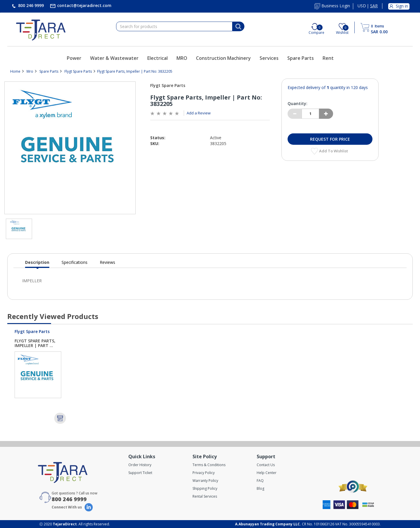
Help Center (267, 473)
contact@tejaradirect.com (84, 5)
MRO (182, 58)
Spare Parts (301, 58)
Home (15, 71)
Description (37, 264)
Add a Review (199, 113)
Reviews (107, 262)
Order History (140, 465)
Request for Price (330, 139)
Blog (260, 488)
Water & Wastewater (114, 58)
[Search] (238, 27)
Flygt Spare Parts (78, 71)
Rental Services (205, 496)
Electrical (157, 58)
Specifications (75, 262)
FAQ (260, 481)
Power (74, 58)
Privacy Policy (204, 473)
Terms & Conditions (209, 465)
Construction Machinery (223, 58)
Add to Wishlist (334, 151)
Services (269, 58)
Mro (30, 71)
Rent (328, 58)
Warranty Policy (205, 481)
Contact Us (266, 465)
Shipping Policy (205, 488)
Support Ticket (140, 473)
